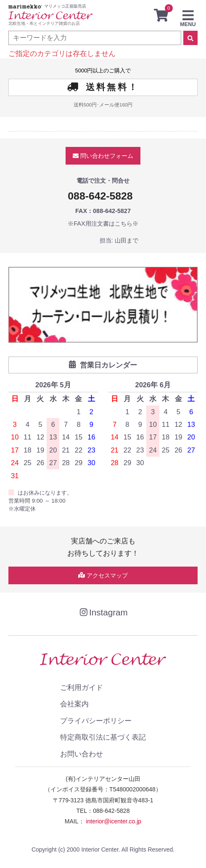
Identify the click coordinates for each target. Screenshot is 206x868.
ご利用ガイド (82, 687)
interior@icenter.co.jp (114, 821)
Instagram (103, 612)
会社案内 (74, 704)
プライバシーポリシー (96, 721)
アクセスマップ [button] (103, 575)
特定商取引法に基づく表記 (103, 737)
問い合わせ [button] (103, 156)
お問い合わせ (82, 754)
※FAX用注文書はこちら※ (103, 224)
